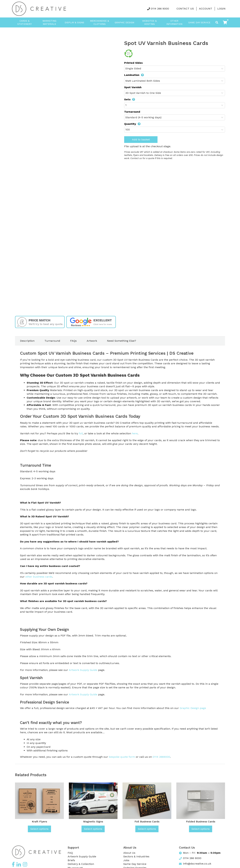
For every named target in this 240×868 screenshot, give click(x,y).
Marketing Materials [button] (49, 22)
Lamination (134, 75)
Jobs (126, 860)
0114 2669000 (161, 757)
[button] (225, 22)
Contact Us (185, 9)
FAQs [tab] (73, 341)
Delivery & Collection (81, 864)
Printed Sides (133, 63)
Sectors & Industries (136, 856)
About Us (129, 853)
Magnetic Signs (93, 822)
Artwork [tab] (92, 341)
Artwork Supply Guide (83, 670)
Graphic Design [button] (124, 22)
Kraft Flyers (39, 822)
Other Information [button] (174, 22)
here (135, 433)
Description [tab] (27, 341)
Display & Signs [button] (74, 22)
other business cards (39, 577)
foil (81, 433)
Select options (39, 829)
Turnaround (132, 112)
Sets (130, 99)
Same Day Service (199, 22)
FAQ (70, 853)
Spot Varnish (133, 87)
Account (206, 9)
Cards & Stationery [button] (24, 22)
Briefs (71, 860)
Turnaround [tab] (52, 341)
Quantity (132, 124)
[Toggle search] (217, 22)
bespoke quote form (122, 757)
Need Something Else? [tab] (121, 341)
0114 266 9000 (160, 9)
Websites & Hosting (149, 22)
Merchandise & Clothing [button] (99, 22)
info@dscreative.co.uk (197, 864)
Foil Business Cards (147, 822)
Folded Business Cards (201, 822)
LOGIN (221, 9)
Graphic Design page (193, 708)
